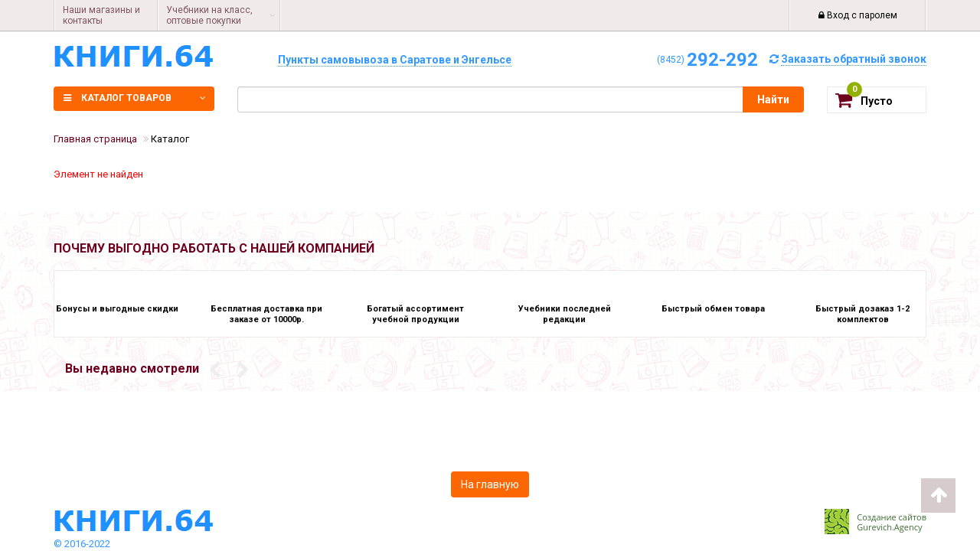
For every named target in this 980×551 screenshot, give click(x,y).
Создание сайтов (892, 517)
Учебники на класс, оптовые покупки (209, 15)
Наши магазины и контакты (101, 15)
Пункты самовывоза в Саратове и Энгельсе (395, 60)
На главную (490, 484)
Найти (773, 99)
